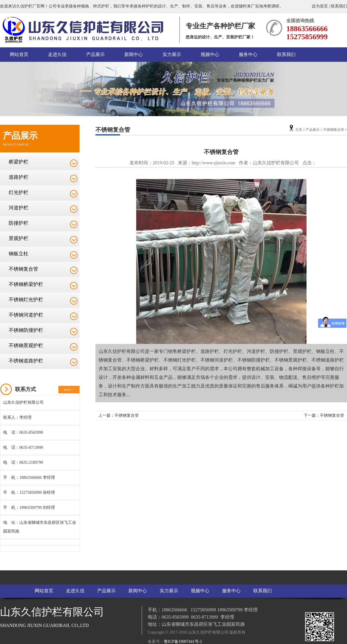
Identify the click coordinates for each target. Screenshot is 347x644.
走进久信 (57, 54)
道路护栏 (19, 177)
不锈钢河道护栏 (26, 315)
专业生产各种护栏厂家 (220, 26)
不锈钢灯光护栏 (26, 300)
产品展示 (95, 54)
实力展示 (172, 54)
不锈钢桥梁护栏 (26, 284)
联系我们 (339, 6)
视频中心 (210, 54)
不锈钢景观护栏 (26, 346)
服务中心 (248, 54)
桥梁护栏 (19, 162)
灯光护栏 (19, 192)
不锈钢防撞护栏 (26, 330)
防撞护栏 (19, 223)
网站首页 (19, 54)
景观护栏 (19, 238)
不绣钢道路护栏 (26, 361)
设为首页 (320, 6)
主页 (299, 130)
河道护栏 (19, 208)
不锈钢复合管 (23, 269)
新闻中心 (134, 54)
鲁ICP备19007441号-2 (183, 642)
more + (69, 390)
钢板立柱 (19, 254)
